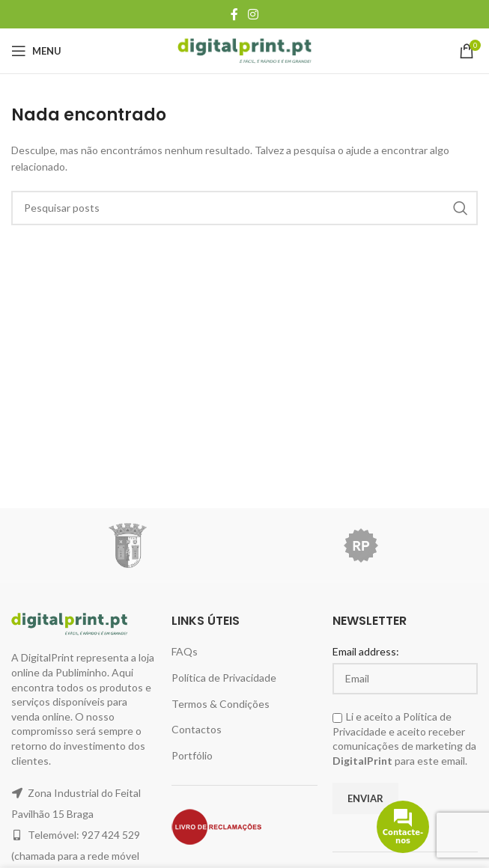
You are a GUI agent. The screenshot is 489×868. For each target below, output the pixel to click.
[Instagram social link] (253, 14)
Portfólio (192, 755)
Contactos (197, 729)
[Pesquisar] (244, 208)
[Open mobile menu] (36, 51)
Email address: (366, 651)
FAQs (185, 651)
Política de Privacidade (224, 678)
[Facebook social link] (234, 14)
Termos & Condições (221, 704)
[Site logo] (244, 50)
